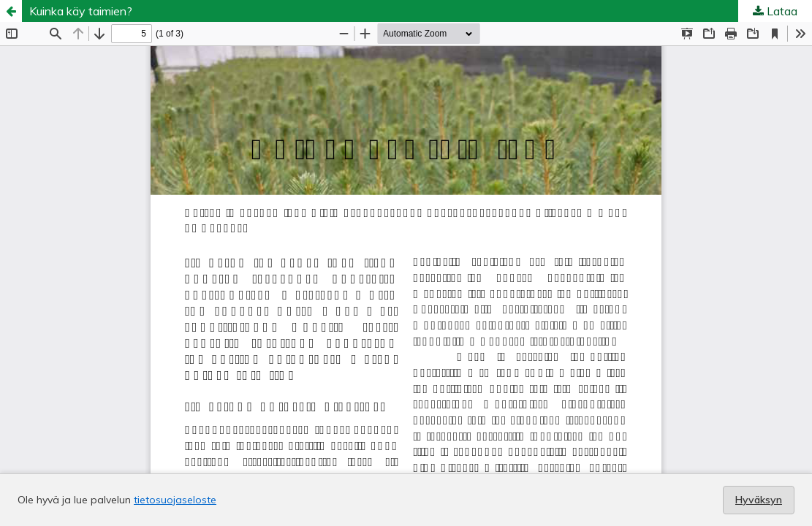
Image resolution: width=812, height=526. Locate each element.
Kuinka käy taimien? (81, 11)
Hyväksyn (759, 500)
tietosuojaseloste (175, 500)
